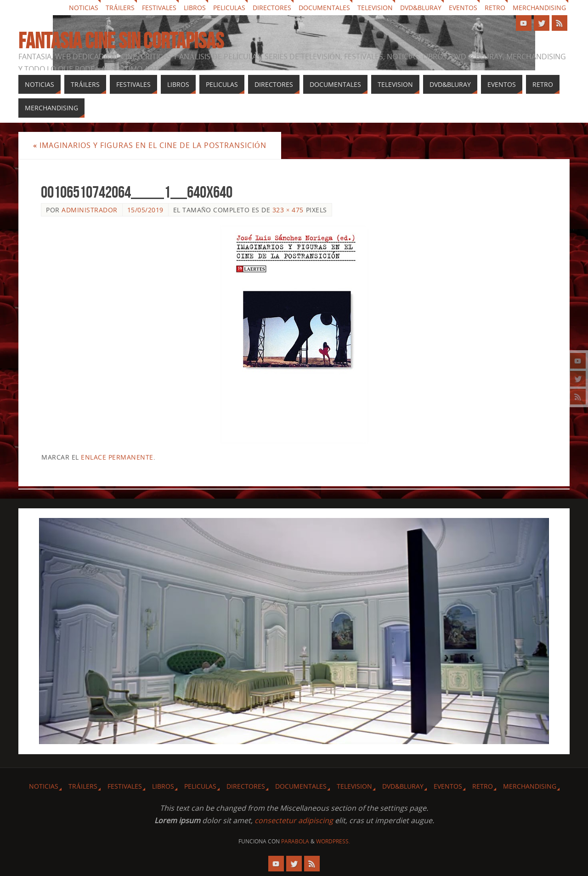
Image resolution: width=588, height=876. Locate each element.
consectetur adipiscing (294, 820)
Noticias (84, 8)
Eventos (463, 8)
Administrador (90, 210)
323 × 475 (288, 210)
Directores (272, 8)
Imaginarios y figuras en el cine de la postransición (150, 145)
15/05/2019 (145, 210)
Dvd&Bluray (421, 8)
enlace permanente (117, 457)
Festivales (159, 8)
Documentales (324, 8)
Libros (195, 8)
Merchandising (539, 8)
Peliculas (229, 8)
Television (375, 8)
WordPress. (333, 841)
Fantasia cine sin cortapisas (121, 41)
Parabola (295, 841)
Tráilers (120, 8)
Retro (495, 8)
